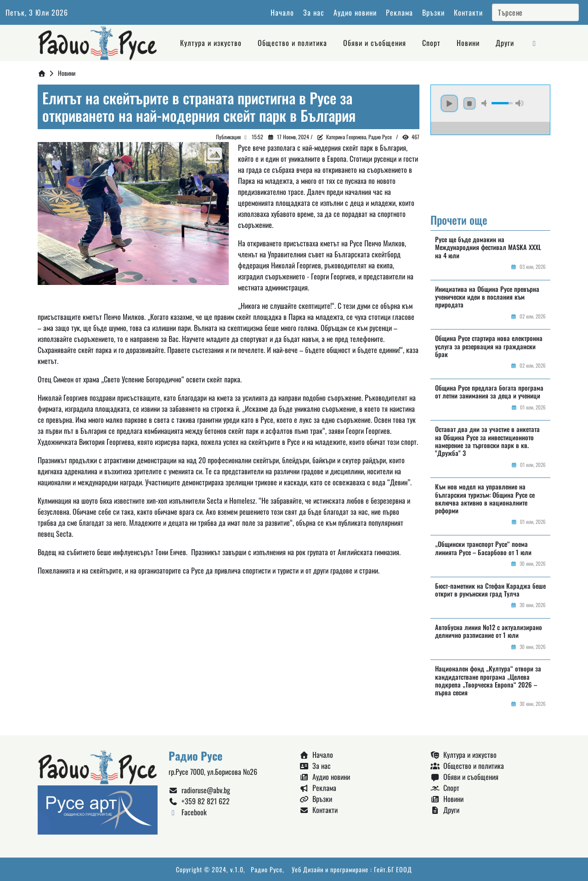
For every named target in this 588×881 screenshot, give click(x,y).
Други (505, 43)
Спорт (431, 43)
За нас (314, 12)
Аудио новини (355, 12)
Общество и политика (292, 43)
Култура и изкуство (211, 43)
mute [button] (486, 103)
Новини (468, 43)
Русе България (490, 170)
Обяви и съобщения (375, 43)
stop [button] (469, 103)
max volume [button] (520, 103)
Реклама (399, 12)
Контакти (468, 12)
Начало (282, 12)
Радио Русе (267, 869)
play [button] (449, 103)
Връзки (433, 12)
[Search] (535, 12)
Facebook (188, 812)
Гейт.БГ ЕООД (393, 869)
